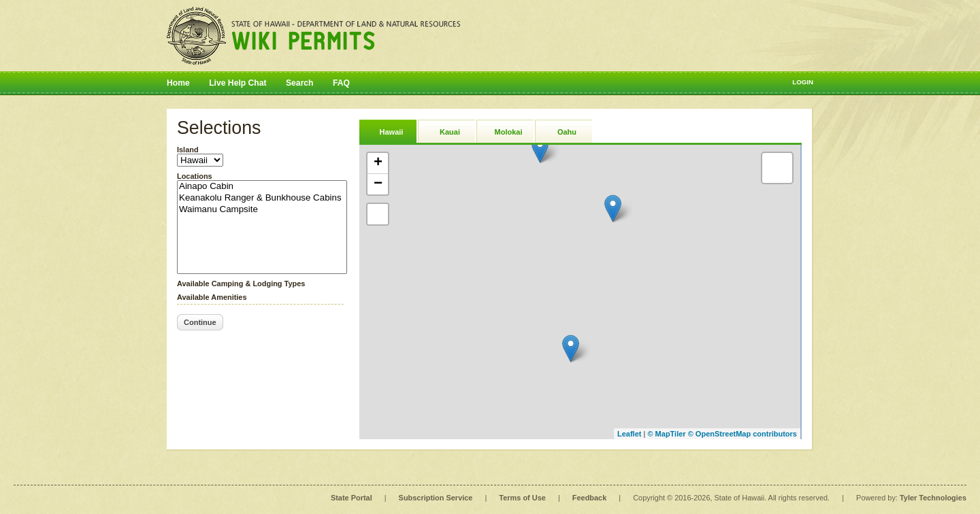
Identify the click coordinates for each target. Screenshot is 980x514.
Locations (195, 176)
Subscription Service (436, 498)
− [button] (378, 184)
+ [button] (378, 163)
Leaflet (629, 434)
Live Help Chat (238, 83)
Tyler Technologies (933, 498)
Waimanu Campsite (262, 210)
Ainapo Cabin (262, 187)
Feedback (589, 498)
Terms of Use (522, 498)
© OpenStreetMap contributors (742, 434)
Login (803, 82)
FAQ (341, 83)
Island (188, 150)
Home (178, 83)
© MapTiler (666, 434)
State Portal (352, 498)
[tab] (388, 131)
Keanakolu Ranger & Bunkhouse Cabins (262, 198)
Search (300, 83)
